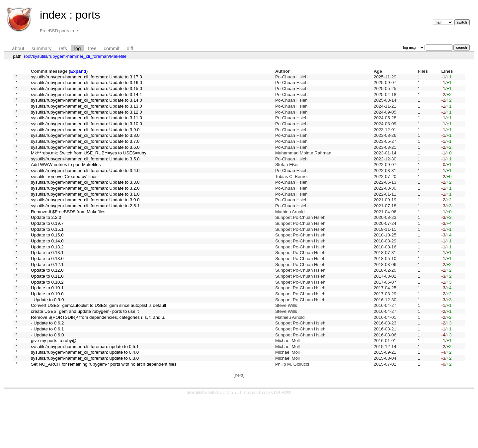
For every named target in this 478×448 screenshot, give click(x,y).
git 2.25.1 (234, 442)
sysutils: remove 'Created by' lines (64, 194)
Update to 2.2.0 (46, 242)
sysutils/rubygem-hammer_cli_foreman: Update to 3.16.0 (86, 84)
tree (92, 48)
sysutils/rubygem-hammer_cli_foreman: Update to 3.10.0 (86, 132)
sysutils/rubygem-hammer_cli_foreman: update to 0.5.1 (85, 393)
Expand (78, 71)
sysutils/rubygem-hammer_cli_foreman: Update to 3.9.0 (85, 139)
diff (130, 48)
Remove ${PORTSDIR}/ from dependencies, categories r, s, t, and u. (98, 358)
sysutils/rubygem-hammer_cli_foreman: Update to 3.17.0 (86, 77)
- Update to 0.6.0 (47, 379)
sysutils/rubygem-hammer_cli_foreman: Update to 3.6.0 (85, 160)
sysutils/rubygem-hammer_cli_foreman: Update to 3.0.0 (85, 221)
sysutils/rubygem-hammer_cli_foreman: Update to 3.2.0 (85, 208)
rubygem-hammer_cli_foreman (79, 56)
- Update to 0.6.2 (47, 365)
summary (41, 48)
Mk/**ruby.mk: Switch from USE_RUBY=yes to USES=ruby (89, 167)
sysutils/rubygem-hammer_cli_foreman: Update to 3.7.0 (85, 153)
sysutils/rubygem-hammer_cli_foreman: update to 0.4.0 (85, 400)
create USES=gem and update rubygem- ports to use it (85, 352)
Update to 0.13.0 (47, 290)
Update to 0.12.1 (47, 297)
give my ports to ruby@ (54, 386)
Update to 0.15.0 (47, 263)
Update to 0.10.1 (47, 324)
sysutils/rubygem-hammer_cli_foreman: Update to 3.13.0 (86, 111)
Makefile (118, 56)
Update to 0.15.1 (47, 256)
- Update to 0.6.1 (47, 372)
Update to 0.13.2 (47, 276)
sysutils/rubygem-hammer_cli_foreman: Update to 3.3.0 (85, 201)
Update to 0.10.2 (47, 317)
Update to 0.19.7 (47, 249)
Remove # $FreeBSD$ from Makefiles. (69, 235)
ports (88, 15)
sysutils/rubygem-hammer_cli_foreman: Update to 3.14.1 (86, 98)
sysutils (40, 56)
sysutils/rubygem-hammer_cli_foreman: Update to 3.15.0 (86, 91)
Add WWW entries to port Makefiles (66, 180)
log (78, 48)
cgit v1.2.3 (217, 442)
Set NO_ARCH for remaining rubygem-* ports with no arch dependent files (104, 413)
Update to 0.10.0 (47, 331)
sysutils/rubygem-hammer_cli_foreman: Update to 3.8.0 (85, 146)
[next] (239, 425)
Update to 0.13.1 (47, 283)
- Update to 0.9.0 (47, 338)
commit (112, 48)
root (28, 56)
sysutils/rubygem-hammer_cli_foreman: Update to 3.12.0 (86, 118)
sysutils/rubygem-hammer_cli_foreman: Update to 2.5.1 (85, 228)
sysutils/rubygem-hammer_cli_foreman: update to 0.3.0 (85, 407)
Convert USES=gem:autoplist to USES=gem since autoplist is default (98, 345)
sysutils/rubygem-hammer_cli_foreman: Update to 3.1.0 (85, 214)
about (18, 48)
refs (63, 48)
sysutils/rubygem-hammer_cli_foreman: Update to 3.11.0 (86, 125)
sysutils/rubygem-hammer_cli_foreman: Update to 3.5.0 (85, 173)
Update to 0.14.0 (47, 269)
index (53, 15)
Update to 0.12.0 (47, 304)
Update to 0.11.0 (47, 310)
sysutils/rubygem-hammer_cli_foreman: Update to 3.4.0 (85, 187)
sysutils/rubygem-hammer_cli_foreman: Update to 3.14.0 (86, 105)
